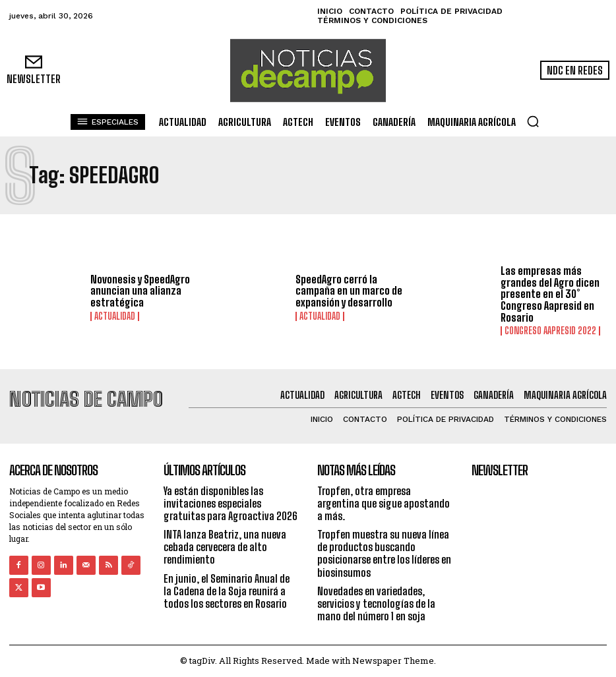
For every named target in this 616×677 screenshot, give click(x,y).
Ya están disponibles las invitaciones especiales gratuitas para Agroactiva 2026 (231, 503)
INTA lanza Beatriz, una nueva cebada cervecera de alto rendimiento (225, 547)
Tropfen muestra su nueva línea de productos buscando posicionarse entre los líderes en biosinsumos (384, 553)
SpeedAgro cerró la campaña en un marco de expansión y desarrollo (349, 291)
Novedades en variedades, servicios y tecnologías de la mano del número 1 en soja (376, 603)
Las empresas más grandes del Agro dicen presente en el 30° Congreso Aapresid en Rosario (550, 294)
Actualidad (115, 316)
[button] (533, 121)
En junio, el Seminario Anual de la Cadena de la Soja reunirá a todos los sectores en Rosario (227, 591)
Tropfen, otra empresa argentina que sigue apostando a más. (384, 503)
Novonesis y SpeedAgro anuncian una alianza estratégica (140, 291)
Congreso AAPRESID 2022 (550, 331)
